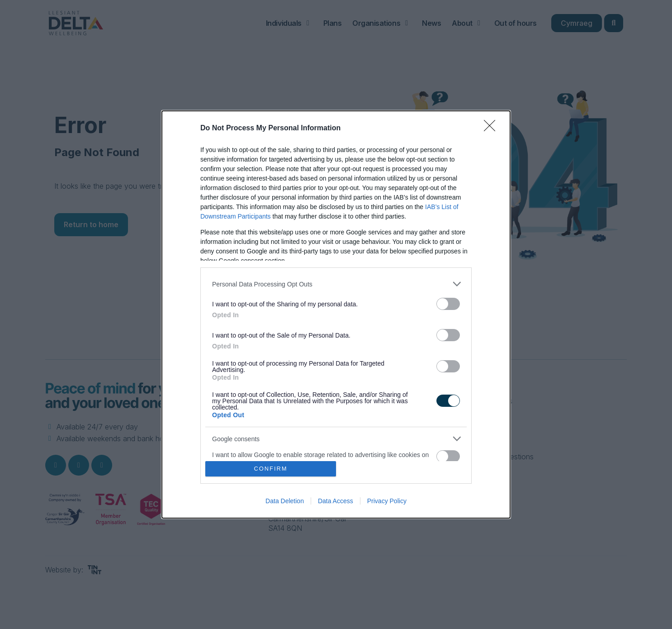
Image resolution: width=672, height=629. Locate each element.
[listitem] (336, 284)
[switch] (448, 304)
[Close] (492, 129)
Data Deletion (285, 501)
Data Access (336, 501)
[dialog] (336, 314)
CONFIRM (271, 469)
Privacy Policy (387, 501)
